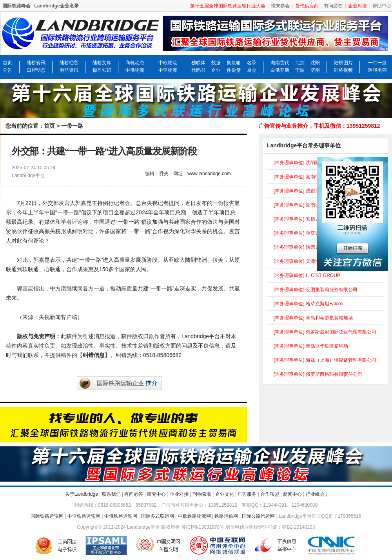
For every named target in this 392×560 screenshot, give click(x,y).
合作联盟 (270, 494)
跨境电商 (377, 70)
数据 (216, 63)
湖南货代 (280, 63)
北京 (300, 63)
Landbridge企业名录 (56, 6)
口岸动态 (36, 70)
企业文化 (225, 494)
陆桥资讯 (36, 63)
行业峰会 (315, 494)
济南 (315, 70)
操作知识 (102, 70)
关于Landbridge (82, 494)
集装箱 (234, 63)
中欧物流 (168, 63)
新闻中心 (292, 494)
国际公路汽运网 (258, 516)
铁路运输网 (226, 516)
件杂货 (234, 70)
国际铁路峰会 (16, 6)
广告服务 (247, 494)
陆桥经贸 (69, 63)
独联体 (198, 63)
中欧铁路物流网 (194, 516)
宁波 (300, 70)
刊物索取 (202, 494)
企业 (216, 70)
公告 (7, 70)
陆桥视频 (343, 70)
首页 (7, 63)
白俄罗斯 (280, 70)
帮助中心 (382, 6)
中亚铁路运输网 (84, 516)
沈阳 (315, 63)
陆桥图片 (343, 63)
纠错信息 (94, 355)
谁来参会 (280, 6)
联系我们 (111, 494)
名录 (252, 63)
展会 (252, 70)
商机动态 (135, 63)
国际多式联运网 (158, 516)
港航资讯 (69, 70)
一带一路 (377, 63)
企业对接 (179, 494)
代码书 (198, 70)
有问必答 (333, 6)
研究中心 (156, 494)
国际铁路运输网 (47, 516)
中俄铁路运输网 (121, 516)
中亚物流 (168, 70)
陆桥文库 (102, 63)
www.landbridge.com (209, 174)
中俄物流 (135, 70)
